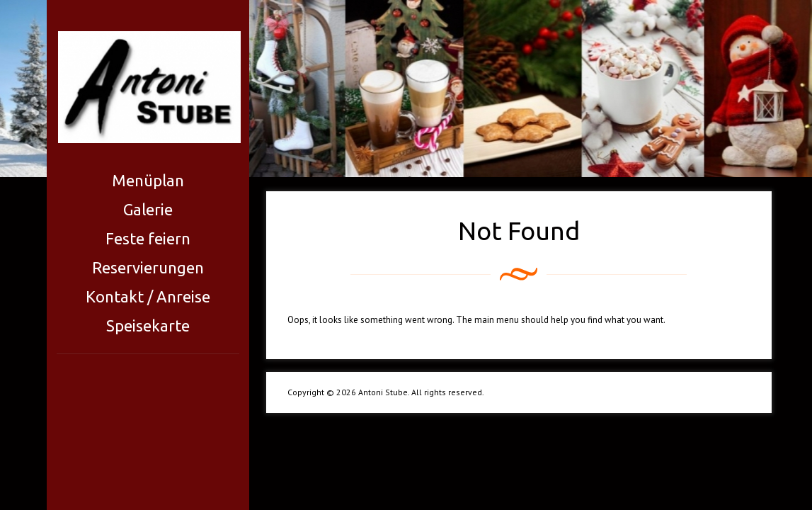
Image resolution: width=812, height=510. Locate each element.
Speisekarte (148, 325)
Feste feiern (148, 238)
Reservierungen (148, 267)
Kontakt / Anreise (148, 296)
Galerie (148, 209)
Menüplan (148, 180)
